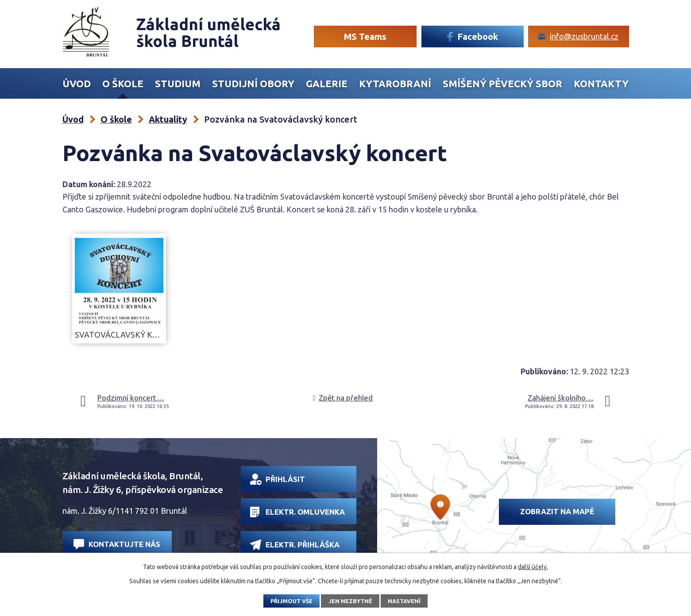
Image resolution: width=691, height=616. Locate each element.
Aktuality (168, 119)
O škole (123, 84)
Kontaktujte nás (117, 544)
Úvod (77, 84)
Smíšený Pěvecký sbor (502, 84)
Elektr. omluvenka (297, 512)
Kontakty (601, 84)
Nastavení (404, 601)
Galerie (327, 84)
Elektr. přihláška (295, 545)
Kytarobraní (395, 84)
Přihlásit (277, 479)
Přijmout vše (291, 601)
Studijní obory (253, 84)
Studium (178, 84)
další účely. (533, 567)
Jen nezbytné (350, 601)
